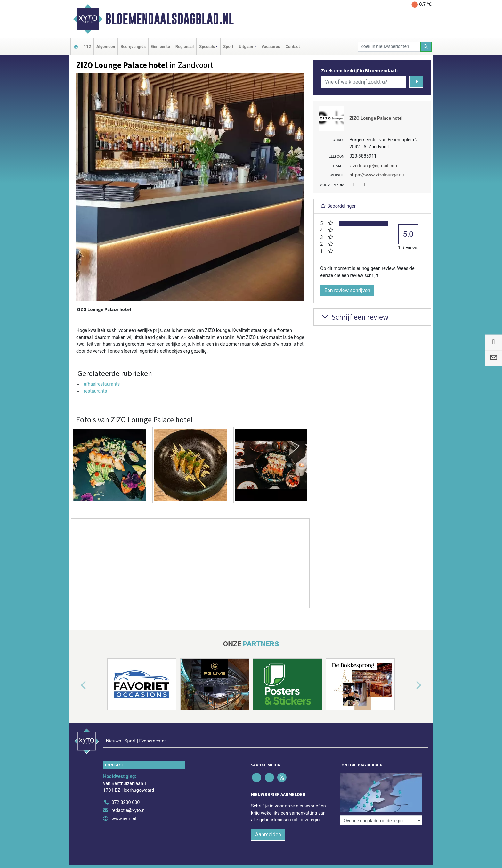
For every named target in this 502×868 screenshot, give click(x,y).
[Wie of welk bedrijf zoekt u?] (363, 82)
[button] (76, 685)
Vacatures (271, 47)
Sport (228, 47)
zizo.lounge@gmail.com (374, 166)
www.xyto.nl (124, 819)
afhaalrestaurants (102, 384)
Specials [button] (207, 47)
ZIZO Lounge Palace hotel (376, 118)
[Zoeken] (426, 47)
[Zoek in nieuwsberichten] (389, 47)
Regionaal (185, 47)
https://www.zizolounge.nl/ (377, 175)
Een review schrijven (347, 290)
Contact (293, 47)
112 (87, 47)
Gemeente (161, 47)
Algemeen (106, 47)
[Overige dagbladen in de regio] (381, 820)
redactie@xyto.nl (129, 811)
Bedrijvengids (133, 47)
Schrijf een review (354, 317)
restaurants (95, 391)
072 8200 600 (125, 802)
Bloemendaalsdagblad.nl (170, 19)
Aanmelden (268, 835)
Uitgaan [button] (246, 47)
